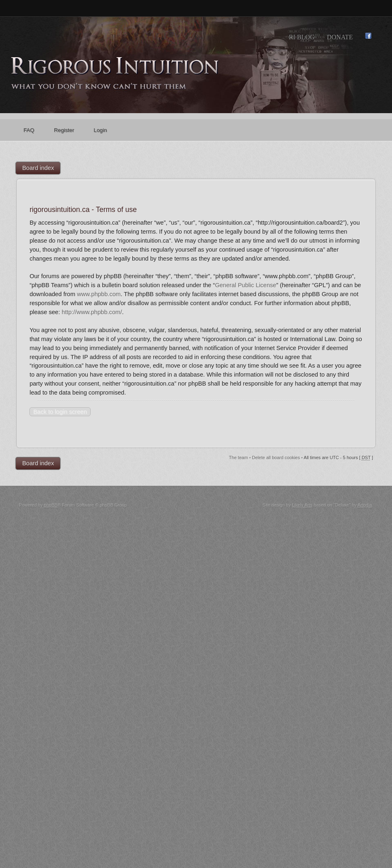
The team (238, 457)
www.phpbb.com (99, 294)
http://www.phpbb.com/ (92, 312)
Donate (340, 37)
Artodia (365, 505)
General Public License (245, 285)
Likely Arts (302, 505)
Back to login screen (60, 412)
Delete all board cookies (276, 457)
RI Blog (302, 37)
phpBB (51, 505)
